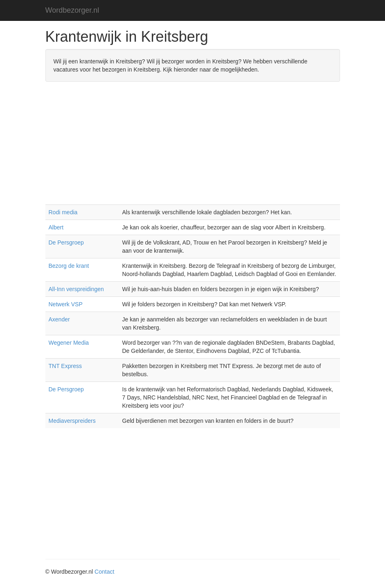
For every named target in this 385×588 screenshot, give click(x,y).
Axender (59, 319)
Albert (56, 227)
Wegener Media (69, 343)
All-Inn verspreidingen (76, 289)
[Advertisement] (193, 147)
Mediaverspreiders (72, 421)
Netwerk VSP (66, 304)
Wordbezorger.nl (72, 10)
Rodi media (63, 212)
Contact (104, 572)
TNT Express (65, 366)
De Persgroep (66, 242)
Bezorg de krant (69, 266)
